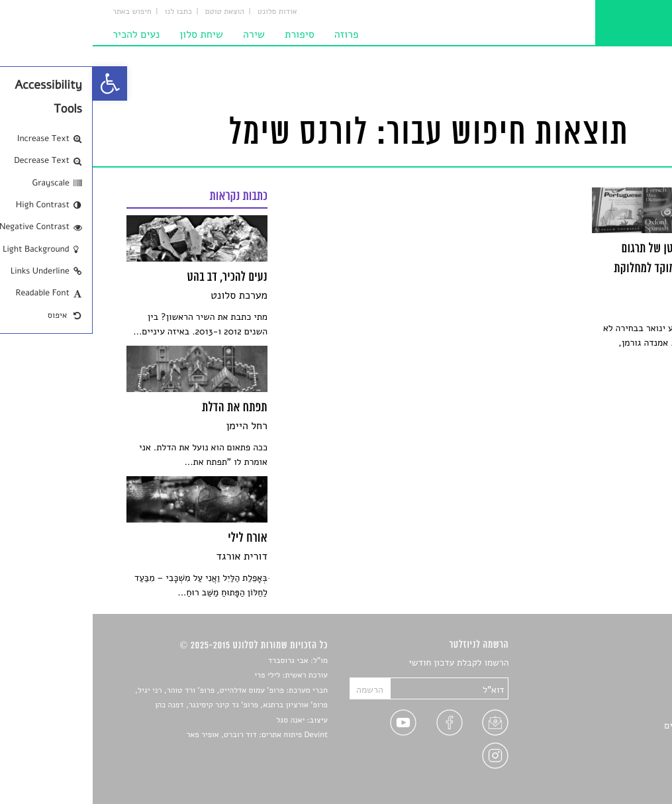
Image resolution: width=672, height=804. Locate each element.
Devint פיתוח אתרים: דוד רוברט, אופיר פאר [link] (165, 735)
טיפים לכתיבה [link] (613, 741)
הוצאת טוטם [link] (132, 12)
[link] (17, 83)
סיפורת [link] (207, 34)
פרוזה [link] (254, 34)
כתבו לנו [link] (86, 12)
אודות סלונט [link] (185, 12)
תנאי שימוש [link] (617, 772)
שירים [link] (628, 679)
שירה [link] (161, 34)
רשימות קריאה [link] (612, 710)
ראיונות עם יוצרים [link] (605, 726)
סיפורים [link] (624, 663)
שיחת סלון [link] (109, 34)
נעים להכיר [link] (43, 34)
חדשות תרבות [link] (613, 694)
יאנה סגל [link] (198, 721)
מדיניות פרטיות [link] (610, 757)
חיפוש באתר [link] (39, 12)
